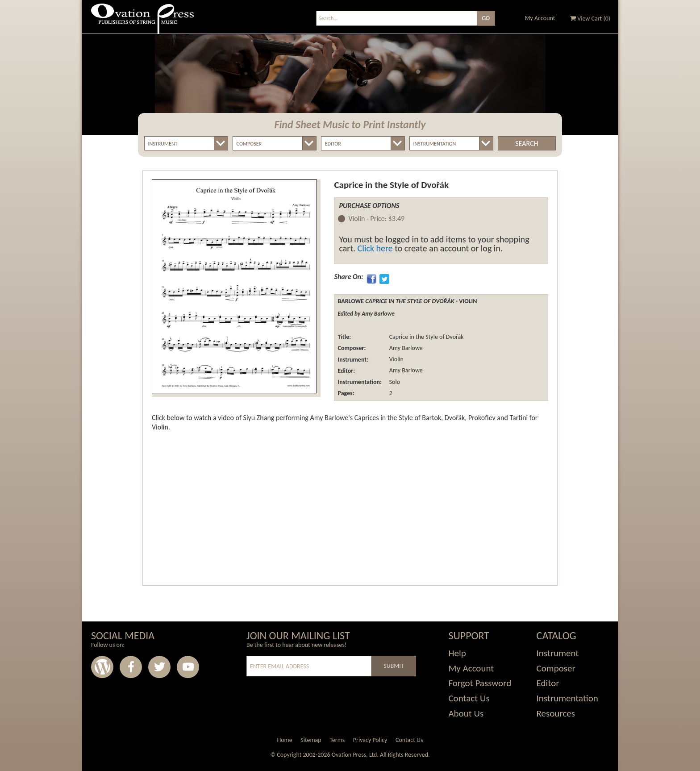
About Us (466, 713)
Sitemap (311, 740)
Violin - (376, 219)
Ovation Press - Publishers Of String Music (142, 22)
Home (284, 740)
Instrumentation (567, 698)
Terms (337, 740)
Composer (556, 668)
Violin (396, 360)
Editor (548, 683)
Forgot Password (480, 683)
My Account (540, 18)
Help (457, 653)
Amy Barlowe (405, 348)
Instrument (558, 653)
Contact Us (469, 698)
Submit (394, 666)
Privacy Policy (370, 740)
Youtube (188, 667)
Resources (556, 713)
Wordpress (102, 667)
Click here (375, 248)
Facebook (131, 667)
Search (527, 144)
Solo (394, 382)
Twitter (159, 667)
